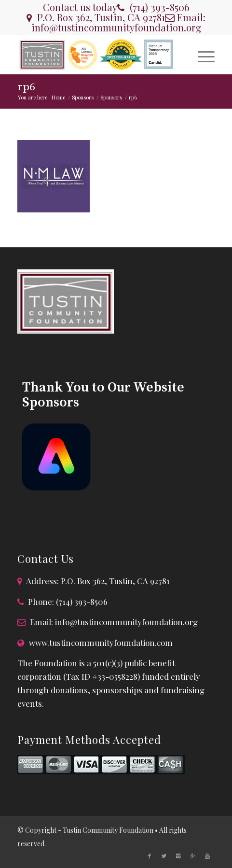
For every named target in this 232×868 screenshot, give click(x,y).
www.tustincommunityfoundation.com (101, 643)
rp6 (26, 87)
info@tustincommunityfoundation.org (116, 27)
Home (58, 97)
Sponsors (83, 97)
